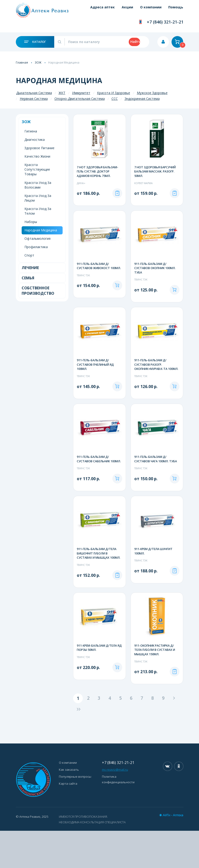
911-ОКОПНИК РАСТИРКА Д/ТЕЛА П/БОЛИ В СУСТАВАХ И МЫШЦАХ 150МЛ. (156, 682)
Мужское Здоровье (152, 93)
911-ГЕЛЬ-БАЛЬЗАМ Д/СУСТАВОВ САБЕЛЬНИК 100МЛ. (94, 478)
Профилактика (36, 247)
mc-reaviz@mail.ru (115, 807)
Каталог (35, 42)
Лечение (30, 268)
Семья (28, 278)
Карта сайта (68, 821)
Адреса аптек (93, 10)
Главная (22, 62)
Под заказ (117, 199)
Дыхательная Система (34, 93)
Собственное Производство (38, 291)
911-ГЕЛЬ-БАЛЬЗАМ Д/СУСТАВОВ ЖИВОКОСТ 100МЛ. (94, 274)
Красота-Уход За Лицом (38, 198)
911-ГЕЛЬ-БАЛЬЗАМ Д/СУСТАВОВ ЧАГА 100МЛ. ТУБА (157, 476)
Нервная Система (34, 99)
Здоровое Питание (39, 148)
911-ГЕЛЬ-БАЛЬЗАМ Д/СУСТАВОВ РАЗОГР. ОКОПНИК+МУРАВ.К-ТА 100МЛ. (152, 378)
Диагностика (35, 140)
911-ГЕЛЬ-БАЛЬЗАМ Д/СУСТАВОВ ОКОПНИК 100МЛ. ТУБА (156, 274)
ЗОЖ (38, 62)
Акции (121, 10)
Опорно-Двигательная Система (80, 99)
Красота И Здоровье (114, 93)
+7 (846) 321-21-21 (165, 22)
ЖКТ (62, 93)
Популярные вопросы (75, 814)
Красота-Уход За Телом (38, 211)
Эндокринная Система (142, 99)
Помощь (176, 10)
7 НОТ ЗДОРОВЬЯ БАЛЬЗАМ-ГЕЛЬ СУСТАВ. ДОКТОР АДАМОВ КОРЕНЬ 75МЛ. (98, 172)
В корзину (117, 301)
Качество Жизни (37, 156)
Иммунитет (81, 93)
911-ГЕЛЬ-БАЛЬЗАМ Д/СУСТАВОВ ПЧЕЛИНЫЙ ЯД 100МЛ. (96, 376)
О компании (147, 10)
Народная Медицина (41, 230)
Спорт (29, 255)
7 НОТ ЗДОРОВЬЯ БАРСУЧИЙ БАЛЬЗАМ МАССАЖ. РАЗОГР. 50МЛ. (156, 172)
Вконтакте (168, 804)
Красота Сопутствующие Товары (37, 169)
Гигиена (31, 131)
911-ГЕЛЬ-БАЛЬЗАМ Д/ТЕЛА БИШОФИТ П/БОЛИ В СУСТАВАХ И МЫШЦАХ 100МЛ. (98, 582)
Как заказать (69, 807)
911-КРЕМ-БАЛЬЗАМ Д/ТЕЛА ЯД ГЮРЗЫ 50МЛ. (98, 680)
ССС (115, 99)
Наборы (31, 222)
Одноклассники (179, 804)
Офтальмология (37, 238)
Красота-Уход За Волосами (38, 185)
